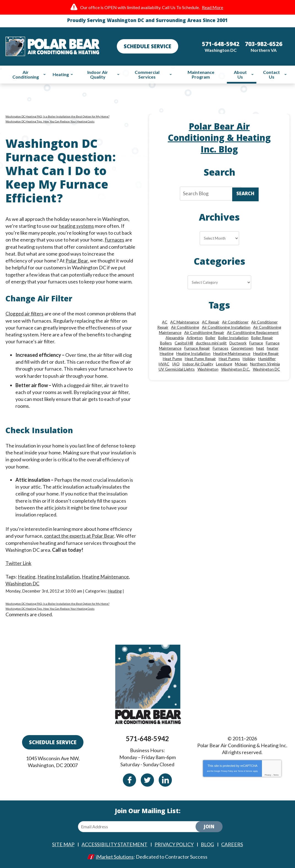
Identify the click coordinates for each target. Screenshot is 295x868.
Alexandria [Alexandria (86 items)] (175, 338)
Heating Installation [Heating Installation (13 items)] (193, 353)
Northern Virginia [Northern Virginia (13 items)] (265, 364)
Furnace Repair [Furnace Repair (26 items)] (197, 348)
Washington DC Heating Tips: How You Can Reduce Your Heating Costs (50, 121)
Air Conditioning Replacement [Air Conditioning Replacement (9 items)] (253, 332)
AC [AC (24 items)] (165, 322)
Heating (27, 576)
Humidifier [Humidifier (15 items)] (267, 359)
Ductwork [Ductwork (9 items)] (238, 343)
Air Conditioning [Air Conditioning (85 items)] (185, 327)
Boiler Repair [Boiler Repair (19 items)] (262, 338)
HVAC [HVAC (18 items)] (164, 364)
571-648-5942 (147, 738)
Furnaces (115, 240)
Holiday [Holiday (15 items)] (249, 359)
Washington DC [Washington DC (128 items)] (266, 369)
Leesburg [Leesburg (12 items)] (224, 364)
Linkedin (165, 780)
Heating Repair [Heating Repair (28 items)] (266, 353)
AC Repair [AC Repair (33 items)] (211, 322)
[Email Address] (141, 826)
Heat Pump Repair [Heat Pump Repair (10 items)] (200, 359)
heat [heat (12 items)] (260, 348)
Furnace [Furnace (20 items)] (256, 343)
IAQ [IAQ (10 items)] (176, 364)
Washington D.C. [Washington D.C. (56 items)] (236, 369)
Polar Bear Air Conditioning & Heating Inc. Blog (219, 139)
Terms (276, 775)
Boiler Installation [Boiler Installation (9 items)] (233, 338)
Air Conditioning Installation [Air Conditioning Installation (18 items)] (226, 327)
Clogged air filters (25, 314)
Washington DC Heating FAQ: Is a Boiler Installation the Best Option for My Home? (57, 116)
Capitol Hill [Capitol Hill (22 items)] (184, 343)
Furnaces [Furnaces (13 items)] (220, 348)
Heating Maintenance (106, 576)
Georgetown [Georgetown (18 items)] (242, 348)
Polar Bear (77, 261)
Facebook (129, 780)
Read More (213, 7)
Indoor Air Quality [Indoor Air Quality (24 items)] (198, 364)
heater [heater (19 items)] (273, 348)
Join (209, 827)
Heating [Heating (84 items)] (167, 353)
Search (245, 194)
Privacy (268, 775)
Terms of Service (245, 771)
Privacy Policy (227, 771)
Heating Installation (59, 576)
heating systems (76, 226)
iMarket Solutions (115, 856)
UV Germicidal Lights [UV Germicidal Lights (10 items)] (177, 369)
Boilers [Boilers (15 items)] (166, 343)
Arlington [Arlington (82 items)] (195, 338)
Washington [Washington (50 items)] (208, 369)
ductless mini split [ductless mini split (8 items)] (211, 343)
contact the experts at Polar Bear (79, 536)
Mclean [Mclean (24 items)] (241, 364)
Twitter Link (19, 563)
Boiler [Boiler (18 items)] (210, 338)
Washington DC (23, 583)
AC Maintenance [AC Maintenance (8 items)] (185, 322)
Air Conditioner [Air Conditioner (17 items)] (235, 322)
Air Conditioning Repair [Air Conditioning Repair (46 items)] (204, 332)
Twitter (147, 780)
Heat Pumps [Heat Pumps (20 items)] (229, 359)
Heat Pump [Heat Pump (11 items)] (172, 359)
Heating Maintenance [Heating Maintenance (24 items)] (232, 353)
